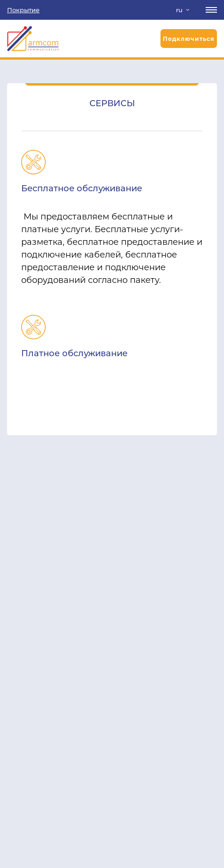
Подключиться (189, 39)
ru (179, 10)
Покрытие (23, 10)
